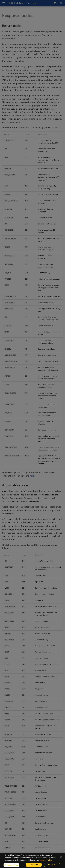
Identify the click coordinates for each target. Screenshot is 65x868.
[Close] (61, 857)
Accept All (34, 865)
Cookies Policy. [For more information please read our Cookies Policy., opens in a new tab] (46, 860)
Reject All (52, 865)
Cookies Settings (11, 865)
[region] (32, 860)
